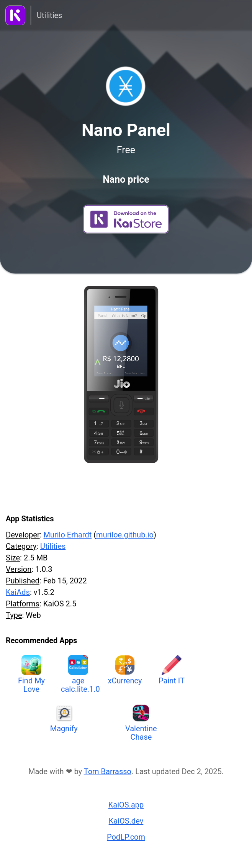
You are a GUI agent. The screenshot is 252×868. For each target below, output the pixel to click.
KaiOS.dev (126, 821)
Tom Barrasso (108, 771)
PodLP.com (126, 837)
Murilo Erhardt (67, 535)
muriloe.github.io (125, 535)
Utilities (49, 15)
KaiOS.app (126, 805)
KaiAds (18, 592)
